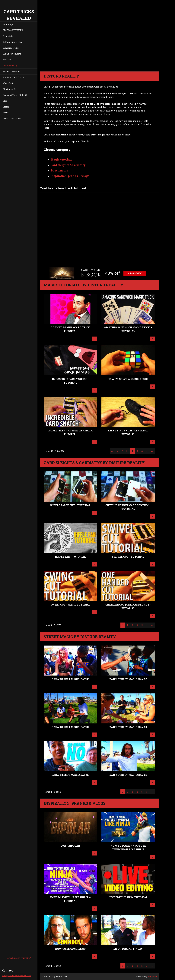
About (5, 113)
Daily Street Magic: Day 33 (70, 679)
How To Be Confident (70, 949)
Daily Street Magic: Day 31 (70, 727)
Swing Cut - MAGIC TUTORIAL (70, 605)
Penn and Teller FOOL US (15, 95)
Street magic (59, 170)
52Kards (7, 60)
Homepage (8, 24)
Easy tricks (8, 36)
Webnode (152, 976)
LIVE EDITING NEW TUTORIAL (128, 897)
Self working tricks (12, 42)
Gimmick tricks (11, 48)
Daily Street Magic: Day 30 (128, 727)
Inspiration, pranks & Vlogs (70, 176)
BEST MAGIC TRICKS (13, 30)
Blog (5, 101)
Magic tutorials (61, 159)
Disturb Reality (10, 66)
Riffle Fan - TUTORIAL (70, 557)
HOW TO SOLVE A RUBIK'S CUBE (128, 379)
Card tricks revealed (19, 958)
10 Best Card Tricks (12, 119)
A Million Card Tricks (13, 77)
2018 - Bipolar (70, 846)
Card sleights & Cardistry (68, 165)
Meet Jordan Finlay (128, 949)
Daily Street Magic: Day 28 (128, 775)
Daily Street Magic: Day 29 (70, 775)
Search (6, 107)
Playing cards (9, 89)
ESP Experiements (12, 54)
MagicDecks (9, 83)
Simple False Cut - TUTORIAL (70, 505)
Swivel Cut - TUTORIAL (128, 557)
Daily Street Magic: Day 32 (128, 679)
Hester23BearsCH (11, 71)
